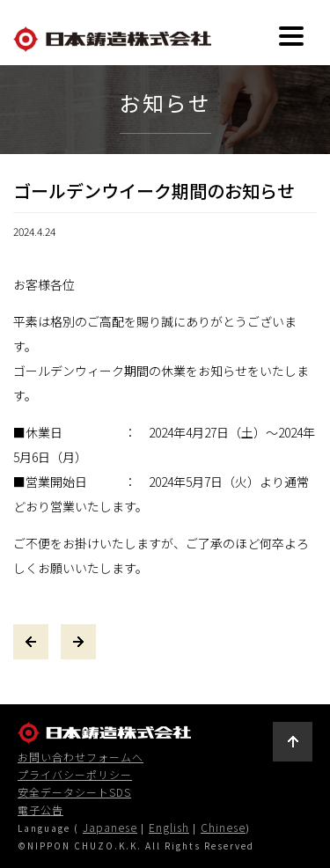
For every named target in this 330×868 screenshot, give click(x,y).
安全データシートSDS (74, 792)
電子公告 (40, 810)
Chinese (223, 827)
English (169, 827)
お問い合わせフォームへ (81, 757)
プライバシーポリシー (75, 775)
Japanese (110, 827)
